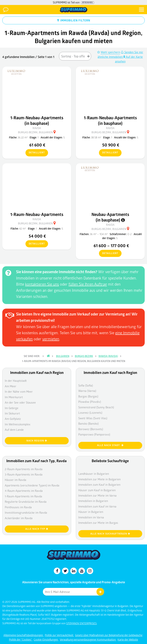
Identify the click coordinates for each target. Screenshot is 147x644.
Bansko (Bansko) (88, 423)
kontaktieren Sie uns (42, 284)
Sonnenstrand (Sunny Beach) (96, 407)
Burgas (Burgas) (88, 396)
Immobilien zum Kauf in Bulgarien (99, 485)
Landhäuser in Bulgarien (94, 474)
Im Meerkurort (14, 397)
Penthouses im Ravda (18, 507)
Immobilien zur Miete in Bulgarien (99, 479)
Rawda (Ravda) (108, 356)
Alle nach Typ (37, 529)
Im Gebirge (12, 408)
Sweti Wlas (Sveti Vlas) (93, 418)
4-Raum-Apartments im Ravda (24, 491)
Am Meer (11, 386)
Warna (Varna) (87, 391)
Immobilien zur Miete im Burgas (98, 523)
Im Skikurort (12, 413)
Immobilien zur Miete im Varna (97, 495)
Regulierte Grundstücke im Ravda (26, 502)
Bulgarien (63, 356)
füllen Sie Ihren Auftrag (88, 284)
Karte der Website (128, 640)
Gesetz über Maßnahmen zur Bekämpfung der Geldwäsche (109, 635)
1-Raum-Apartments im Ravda (23, 496)
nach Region (37, 441)
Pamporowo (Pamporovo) (94, 434)
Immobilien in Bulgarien (93, 501)
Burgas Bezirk (84, 356)
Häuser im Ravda (16, 480)
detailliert (35, 153)
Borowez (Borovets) (91, 429)
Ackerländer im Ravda (19, 518)
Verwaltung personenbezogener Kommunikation (88, 640)
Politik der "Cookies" (21, 640)
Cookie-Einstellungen (46, 640)
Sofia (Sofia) (86, 385)
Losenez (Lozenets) (90, 413)
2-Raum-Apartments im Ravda (24, 469)
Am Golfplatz (13, 419)
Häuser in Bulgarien (91, 512)
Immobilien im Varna (91, 517)
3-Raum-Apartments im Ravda (24, 474)
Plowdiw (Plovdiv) (90, 402)
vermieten (51, 339)
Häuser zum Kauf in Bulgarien (97, 490)
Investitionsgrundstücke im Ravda (26, 512)
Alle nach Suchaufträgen (110, 534)
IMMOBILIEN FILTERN (74, 20)
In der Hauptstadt (16, 381)
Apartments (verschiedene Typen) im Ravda (32, 485)
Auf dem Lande (14, 430)
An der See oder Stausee (20, 402)
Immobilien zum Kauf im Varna (97, 506)
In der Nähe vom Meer (19, 391)
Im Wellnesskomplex (18, 424)
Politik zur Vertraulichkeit (59, 635)
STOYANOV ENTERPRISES (81, 623)
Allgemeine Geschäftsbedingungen (24, 635)
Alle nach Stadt (110, 445)
